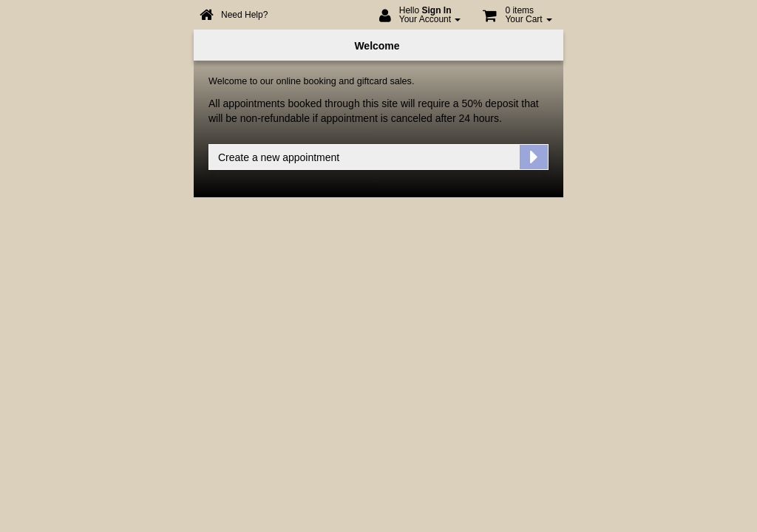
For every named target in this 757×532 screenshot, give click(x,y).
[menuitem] (420, 18)
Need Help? (244, 15)
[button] (517, 18)
